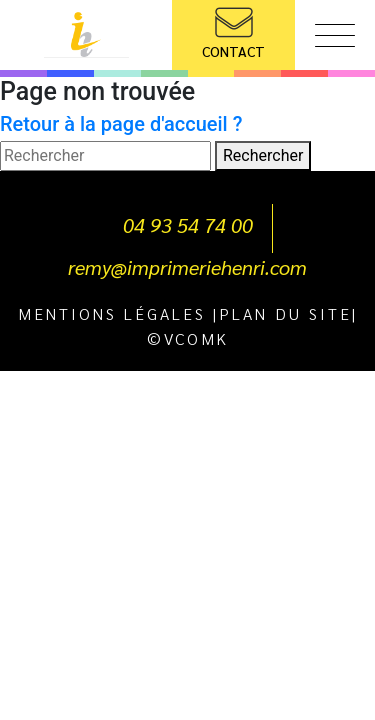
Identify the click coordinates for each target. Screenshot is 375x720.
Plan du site (285, 313)
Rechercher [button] (263, 155)
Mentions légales (112, 313)
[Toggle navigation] (335, 40)
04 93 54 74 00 (188, 225)
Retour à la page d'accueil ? (121, 124)
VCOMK (196, 338)
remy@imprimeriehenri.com (187, 267)
